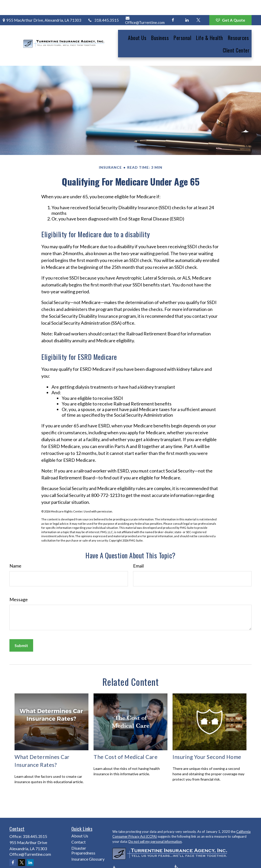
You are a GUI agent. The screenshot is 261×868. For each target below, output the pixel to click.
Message (19, 581)
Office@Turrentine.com (145, 5)
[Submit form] (21, 627)
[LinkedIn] (187, 5)
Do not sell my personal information (155, 823)
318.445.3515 (103, 5)
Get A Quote (230, 5)
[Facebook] (173, 5)
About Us (80, 817)
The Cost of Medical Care (126, 738)
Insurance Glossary (88, 840)
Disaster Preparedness (83, 832)
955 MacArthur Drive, (41, 5)
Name (15, 547)
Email (138, 547)
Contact (79, 823)
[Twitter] (198, 5)
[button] (137, 22)
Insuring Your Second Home (207, 738)
